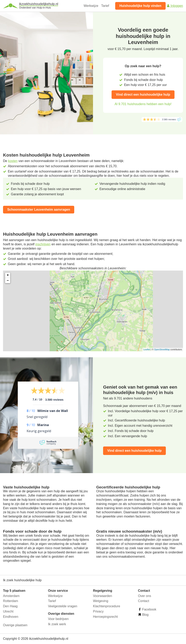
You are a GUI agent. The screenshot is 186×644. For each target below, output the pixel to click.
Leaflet (147, 349)
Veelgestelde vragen (63, 606)
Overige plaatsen (15, 625)
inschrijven (43, 244)
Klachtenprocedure (107, 606)
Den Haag (10, 606)
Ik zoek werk (57, 624)
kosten (13, 161)
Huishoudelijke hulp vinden (140, 6)
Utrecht (8, 611)
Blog (145, 615)
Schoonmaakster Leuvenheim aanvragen (39, 210)
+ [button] (8, 275)
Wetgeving (101, 601)
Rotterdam (11, 601)
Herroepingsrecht (105, 617)
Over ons (145, 596)
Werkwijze (91, 6)
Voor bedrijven (58, 619)
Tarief (105, 6)
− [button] (8, 281)
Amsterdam (11, 596)
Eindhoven (11, 617)
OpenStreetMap (162, 349)
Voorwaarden (102, 596)
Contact (144, 601)
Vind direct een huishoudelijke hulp (143, 95)
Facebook (149, 609)
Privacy (98, 611)
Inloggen (175, 6)
